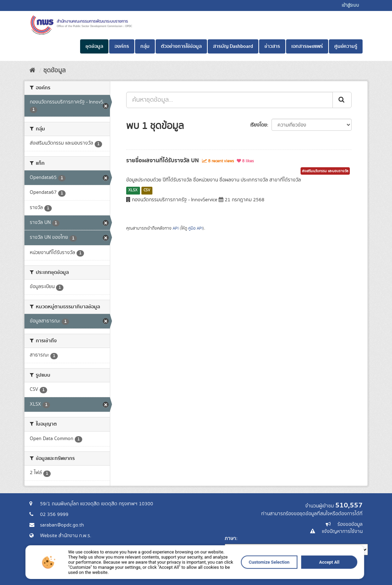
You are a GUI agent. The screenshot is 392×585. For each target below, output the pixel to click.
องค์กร (122, 46)
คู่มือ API (195, 228)
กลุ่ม (145, 46)
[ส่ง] (342, 100)
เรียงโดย (259, 125)
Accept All (289, 573)
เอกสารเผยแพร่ (307, 46)
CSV (147, 190)
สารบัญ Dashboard (233, 46)
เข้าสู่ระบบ (350, 5)
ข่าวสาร (272, 46)
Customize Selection (245, 573)
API (176, 228)
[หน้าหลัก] (32, 71)
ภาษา (230, 539)
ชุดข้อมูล (94, 46)
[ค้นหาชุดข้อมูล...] (229, 100)
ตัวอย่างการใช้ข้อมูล (181, 46)
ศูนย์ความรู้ (346, 46)
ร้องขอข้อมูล (350, 524)
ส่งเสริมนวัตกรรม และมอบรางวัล (325, 171)
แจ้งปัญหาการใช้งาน (342, 531)
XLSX (133, 190)
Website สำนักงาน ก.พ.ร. (66, 536)
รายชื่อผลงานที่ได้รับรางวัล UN (163, 161)
